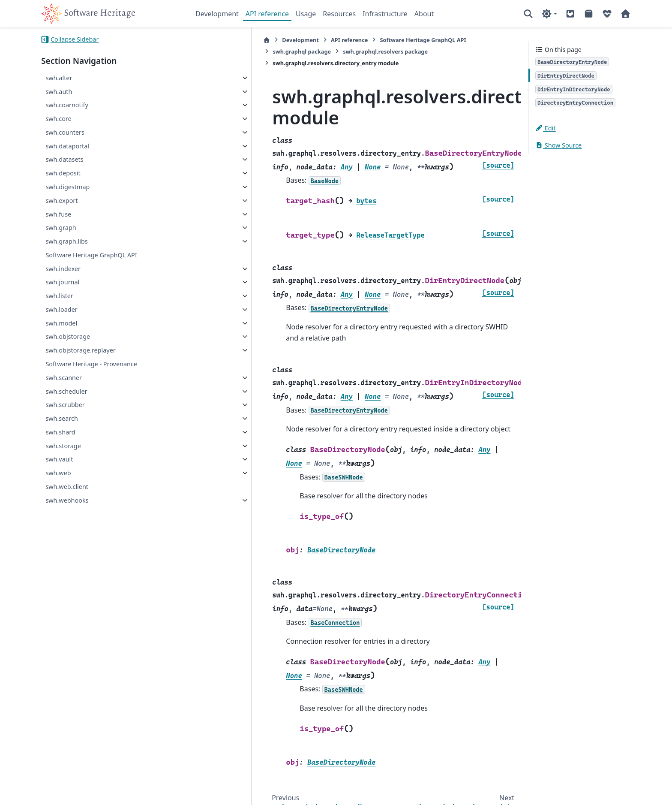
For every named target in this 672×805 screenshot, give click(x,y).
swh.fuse (58, 214)
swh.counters (65, 132)
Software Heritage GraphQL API (91, 255)
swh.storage (63, 446)
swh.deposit (63, 173)
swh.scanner (64, 378)
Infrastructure (385, 14)
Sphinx (99, 793)
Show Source (558, 145)
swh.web (58, 473)
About (424, 14)
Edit (546, 128)
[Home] (200, 40)
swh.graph (61, 228)
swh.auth (59, 92)
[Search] (528, 14)
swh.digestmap (67, 187)
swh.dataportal (67, 146)
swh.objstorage (68, 336)
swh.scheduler (66, 391)
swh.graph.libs (66, 241)
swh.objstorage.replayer (80, 350)
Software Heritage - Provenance (91, 364)
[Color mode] (549, 14)
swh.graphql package (441, 40)
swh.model (61, 323)
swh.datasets (64, 159)
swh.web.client (67, 487)
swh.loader (61, 309)
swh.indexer (63, 269)
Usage (306, 14)
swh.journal (62, 282)
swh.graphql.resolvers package (249, 51)
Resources (339, 14)
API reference (267, 14)
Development (217, 14)
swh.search (62, 418)
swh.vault (59, 459)
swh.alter (59, 78)
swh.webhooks (67, 500)
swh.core (58, 119)
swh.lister (59, 296)
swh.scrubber (65, 405)
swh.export (61, 200)
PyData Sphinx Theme (573, 785)
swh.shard (60, 432)
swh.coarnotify (67, 105)
